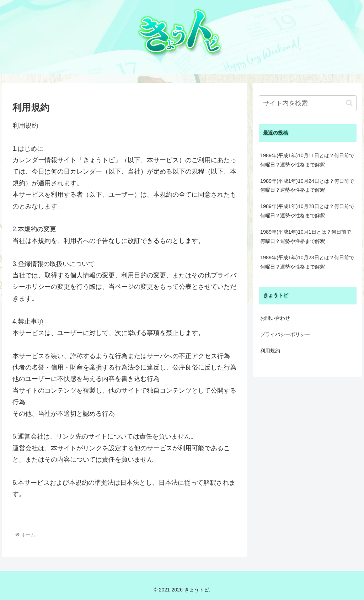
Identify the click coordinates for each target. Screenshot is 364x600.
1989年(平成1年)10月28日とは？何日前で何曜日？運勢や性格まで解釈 (307, 211)
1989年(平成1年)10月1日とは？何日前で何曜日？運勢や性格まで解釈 (306, 237)
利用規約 (270, 351)
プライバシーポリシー (285, 334)
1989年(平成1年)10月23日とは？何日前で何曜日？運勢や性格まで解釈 (307, 262)
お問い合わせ (275, 318)
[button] (349, 103)
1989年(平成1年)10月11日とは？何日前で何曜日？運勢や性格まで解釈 (307, 160)
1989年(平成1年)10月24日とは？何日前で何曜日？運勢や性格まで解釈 (307, 186)
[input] (307, 103)
